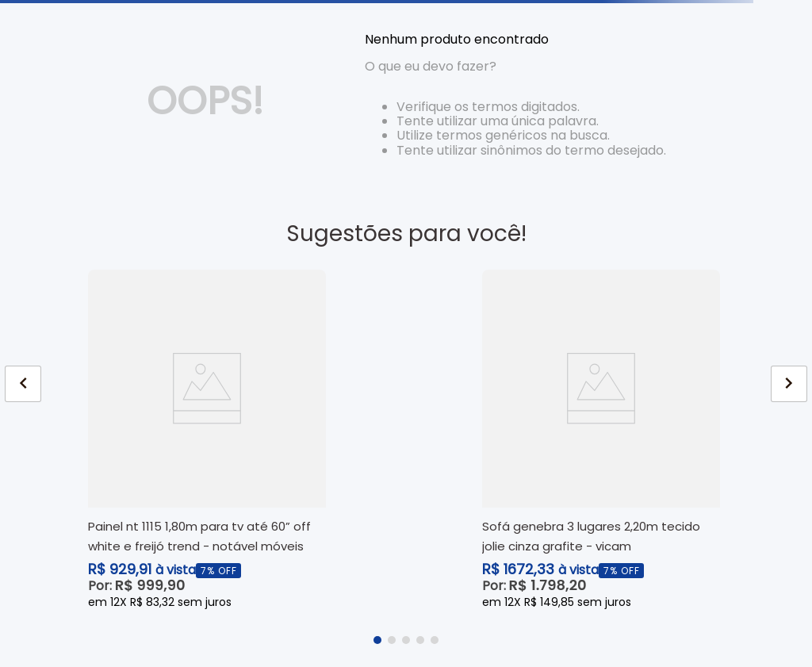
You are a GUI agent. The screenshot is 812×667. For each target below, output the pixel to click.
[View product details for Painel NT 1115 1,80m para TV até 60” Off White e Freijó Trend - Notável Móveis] (207, 441)
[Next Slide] (789, 384)
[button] (377, 640)
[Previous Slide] (23, 384)
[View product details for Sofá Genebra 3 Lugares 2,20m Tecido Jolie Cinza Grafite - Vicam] (601, 441)
